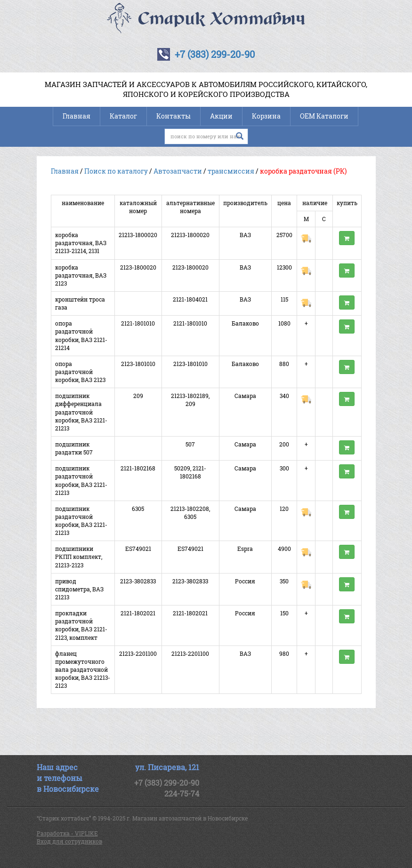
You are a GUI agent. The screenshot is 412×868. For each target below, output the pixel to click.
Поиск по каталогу (116, 171)
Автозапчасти (178, 171)
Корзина (266, 116)
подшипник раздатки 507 (74, 448)
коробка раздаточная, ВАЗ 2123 (81, 275)
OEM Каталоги (324, 116)
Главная (77, 116)
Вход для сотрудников (69, 841)
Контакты (174, 116)
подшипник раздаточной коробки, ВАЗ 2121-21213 (81, 480)
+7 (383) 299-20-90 (215, 54)
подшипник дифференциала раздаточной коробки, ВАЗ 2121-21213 (81, 412)
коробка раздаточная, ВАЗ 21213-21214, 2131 (81, 243)
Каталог (123, 116)
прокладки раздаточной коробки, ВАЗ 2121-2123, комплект (81, 625)
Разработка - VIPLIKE (67, 833)
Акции (221, 116)
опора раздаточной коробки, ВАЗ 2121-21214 (81, 335)
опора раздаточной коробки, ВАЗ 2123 (80, 372)
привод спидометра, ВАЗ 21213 (79, 589)
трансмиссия (231, 171)
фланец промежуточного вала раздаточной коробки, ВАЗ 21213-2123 (83, 670)
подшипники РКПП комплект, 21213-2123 (79, 557)
